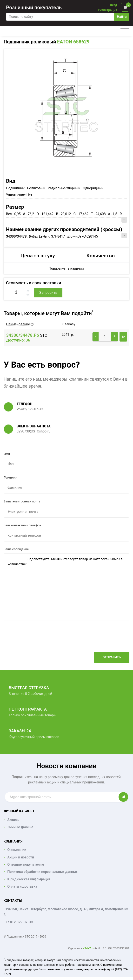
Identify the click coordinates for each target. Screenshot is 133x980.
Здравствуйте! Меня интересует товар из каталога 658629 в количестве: (66, 587)
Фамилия (10, 477)
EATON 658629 (73, 42)
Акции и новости (20, 857)
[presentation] (93, 640)
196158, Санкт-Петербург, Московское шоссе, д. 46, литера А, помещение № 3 (66, 912)
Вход (113, 5)
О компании (17, 850)
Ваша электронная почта (22, 501)
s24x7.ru (89, 948)
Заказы (13, 820)
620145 (83, 236)
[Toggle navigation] (125, 31)
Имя (7, 454)
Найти (122, 17)
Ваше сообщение (16, 549)
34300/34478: (17, 236)
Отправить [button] (112, 657)
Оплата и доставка (22, 886)
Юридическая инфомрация (29, 879)
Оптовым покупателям (26, 864)
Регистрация (108, 10)
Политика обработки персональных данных (42, 872)
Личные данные (20, 827)
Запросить (48, 293)
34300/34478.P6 (23, 335)
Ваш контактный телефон (23, 525)
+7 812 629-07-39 (19, 922)
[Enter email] (62, 797)
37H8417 (47, 236)
